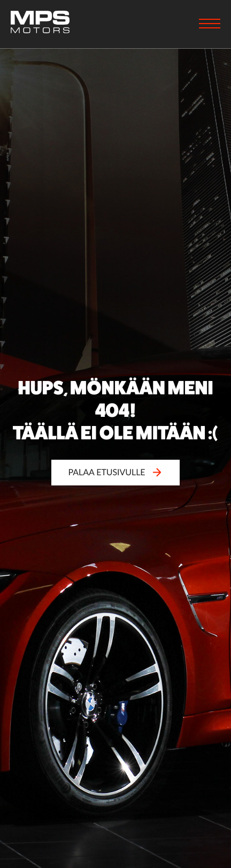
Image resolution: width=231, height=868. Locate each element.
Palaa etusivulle (115, 472)
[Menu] (210, 25)
